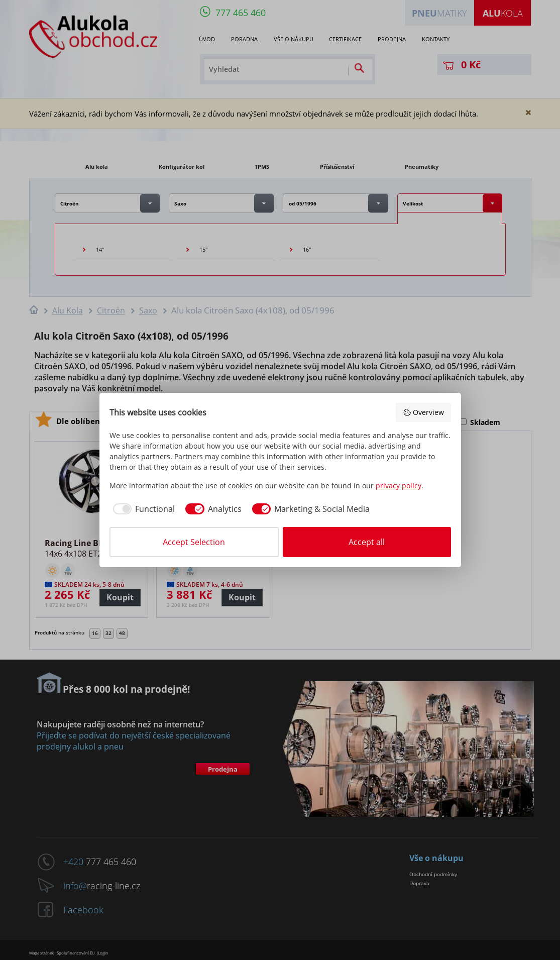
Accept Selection (194, 542)
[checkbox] (142, 509)
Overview (423, 412)
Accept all (367, 542)
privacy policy (399, 486)
